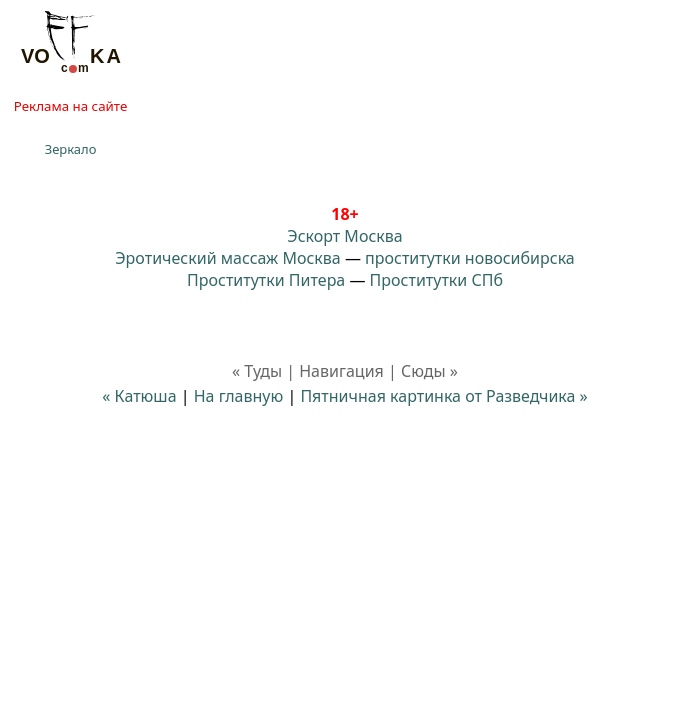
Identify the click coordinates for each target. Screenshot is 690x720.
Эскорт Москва (344, 236)
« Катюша (139, 396)
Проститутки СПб (436, 280)
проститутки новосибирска (470, 258)
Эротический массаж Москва (227, 258)
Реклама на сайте (70, 106)
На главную (239, 396)
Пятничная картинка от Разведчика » (443, 396)
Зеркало (71, 149)
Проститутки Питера (266, 280)
